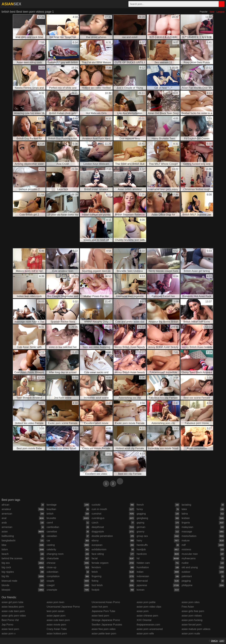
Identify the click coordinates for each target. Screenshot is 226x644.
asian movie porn (56, 625)
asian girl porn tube (12, 602)
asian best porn (10, 629)
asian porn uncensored (150, 629)
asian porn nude (191, 634)
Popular (204, 12)
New (212, 12)
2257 (222, 641)
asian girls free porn (193, 611)
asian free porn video (104, 629)
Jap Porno (7, 625)
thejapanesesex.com (148, 625)
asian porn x (9, 634)
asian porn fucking (192, 620)
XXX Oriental (144, 620)
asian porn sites (191, 602)
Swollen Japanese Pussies (107, 625)
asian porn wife (145, 634)
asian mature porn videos (196, 629)
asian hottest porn (57, 634)
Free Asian (188, 607)
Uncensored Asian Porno (106, 602)
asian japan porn (56, 616)
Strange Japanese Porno (106, 620)
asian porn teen (55, 602)
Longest (220, 12)
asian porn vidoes (192, 616)
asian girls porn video (14, 616)
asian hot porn (100, 607)
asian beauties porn (13, 607)
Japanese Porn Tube (103, 611)
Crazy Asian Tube (57, 629)
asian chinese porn (147, 616)
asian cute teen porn (13, 611)
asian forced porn (192, 625)
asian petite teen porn (104, 634)
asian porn (143, 611)
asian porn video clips (149, 607)
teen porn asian (55, 611)
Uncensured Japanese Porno (63, 607)
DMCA (214, 641)
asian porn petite (146, 602)
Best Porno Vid (10, 620)
